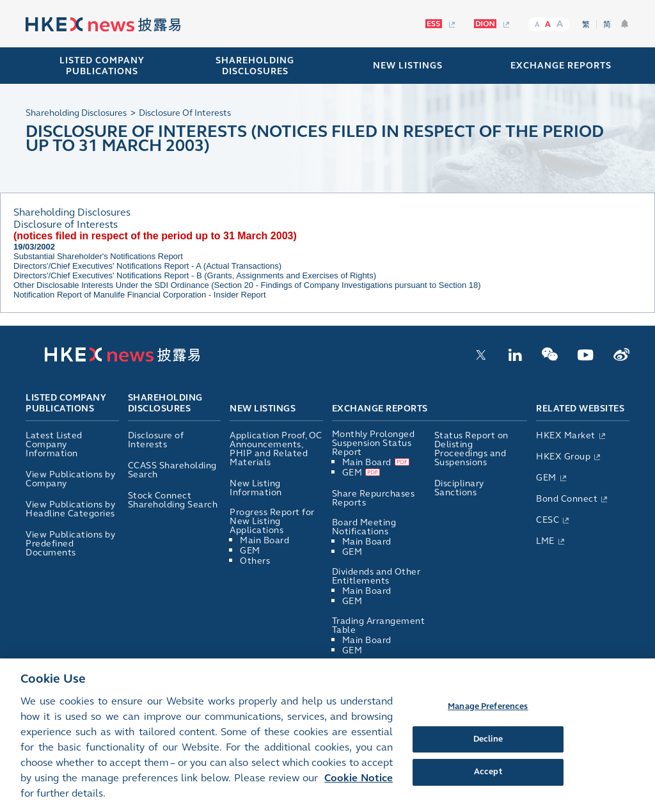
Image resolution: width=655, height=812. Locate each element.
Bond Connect (567, 499)
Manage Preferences (488, 713)
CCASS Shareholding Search (172, 470)
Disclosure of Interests (156, 440)
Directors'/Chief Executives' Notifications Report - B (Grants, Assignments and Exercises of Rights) (195, 275)
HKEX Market (566, 435)
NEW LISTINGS (408, 66)
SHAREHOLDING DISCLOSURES (255, 66)
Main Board (264, 540)
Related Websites (580, 409)
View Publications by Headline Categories (70, 509)
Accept (488, 779)
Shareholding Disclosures (165, 404)
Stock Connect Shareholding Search (173, 500)
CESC (548, 520)
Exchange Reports (380, 409)
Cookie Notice (359, 785)
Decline (488, 745)
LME (545, 541)
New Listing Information (256, 488)
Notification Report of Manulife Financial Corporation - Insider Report (140, 295)
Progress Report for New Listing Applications (272, 521)
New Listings (263, 409)
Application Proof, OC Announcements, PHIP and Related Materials (276, 449)
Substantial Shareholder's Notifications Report (98, 256)
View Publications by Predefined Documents (70, 544)
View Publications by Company (70, 479)
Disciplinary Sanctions (459, 488)
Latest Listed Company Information (54, 444)
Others (255, 561)
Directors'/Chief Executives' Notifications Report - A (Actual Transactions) (147, 266)
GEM (250, 551)
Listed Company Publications (102, 66)
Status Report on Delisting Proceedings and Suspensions (471, 449)
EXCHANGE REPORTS (561, 66)
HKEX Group (563, 457)
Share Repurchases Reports (374, 498)
